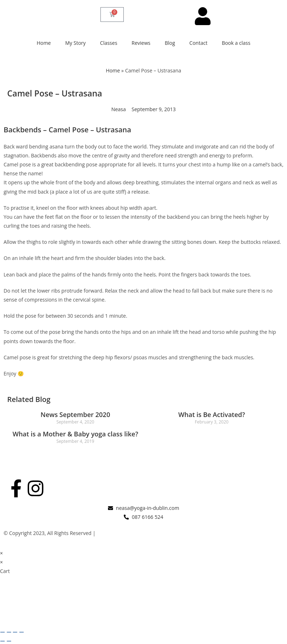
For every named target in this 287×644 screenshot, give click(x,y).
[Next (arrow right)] (9, 641)
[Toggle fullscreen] (9, 632)
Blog (170, 43)
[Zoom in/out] (3, 632)
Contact (198, 43)
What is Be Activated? (212, 415)
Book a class (236, 43)
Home (44, 43)
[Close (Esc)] (22, 632)
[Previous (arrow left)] (3, 641)
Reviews (141, 43)
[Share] (15, 632)
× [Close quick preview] (1, 553)
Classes (109, 43)
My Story (76, 43)
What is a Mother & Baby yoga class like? (75, 434)
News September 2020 (75, 415)
